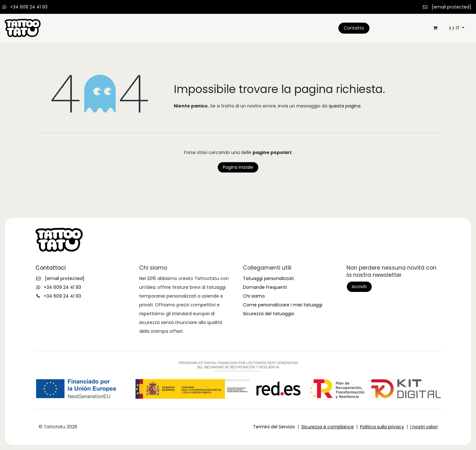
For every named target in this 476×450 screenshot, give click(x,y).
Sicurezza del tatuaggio (269, 314)
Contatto (354, 28)
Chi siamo (254, 296)
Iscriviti (359, 287)
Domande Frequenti (265, 287)
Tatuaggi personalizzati (268, 278)
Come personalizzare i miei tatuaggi (283, 305)
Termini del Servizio (274, 427)
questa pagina (345, 106)
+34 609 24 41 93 (29, 7)
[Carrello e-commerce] (435, 28)
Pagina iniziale (238, 167)
